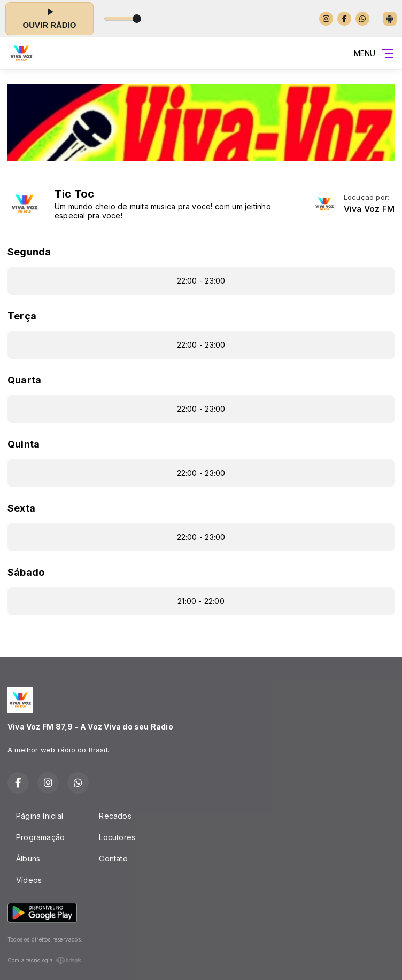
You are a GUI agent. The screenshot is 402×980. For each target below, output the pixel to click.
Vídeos (29, 880)
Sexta (21, 508)
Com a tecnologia (45, 960)
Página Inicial (40, 816)
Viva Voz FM (369, 209)
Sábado (26, 572)
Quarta (24, 380)
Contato (113, 859)
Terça (22, 316)
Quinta (24, 444)
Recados (115, 816)
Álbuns (28, 859)
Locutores (117, 837)
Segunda (29, 252)
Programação (40, 837)
